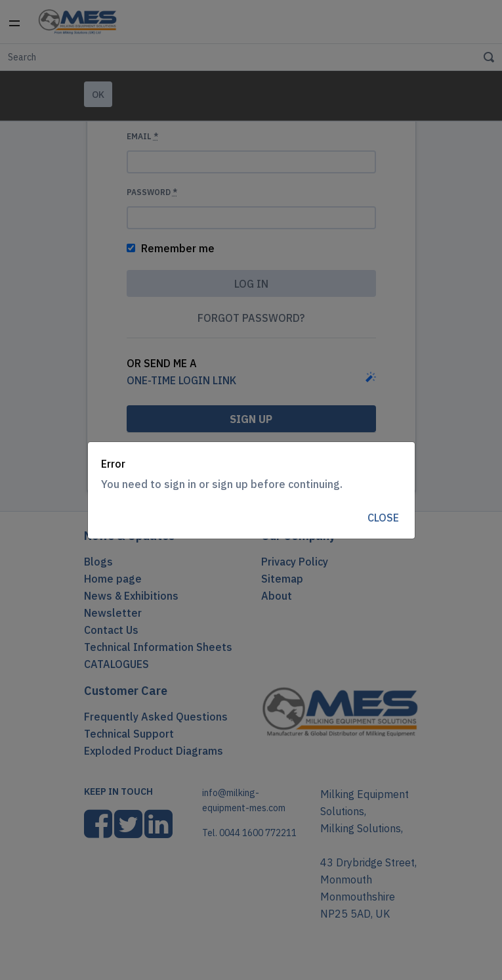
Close (383, 518)
